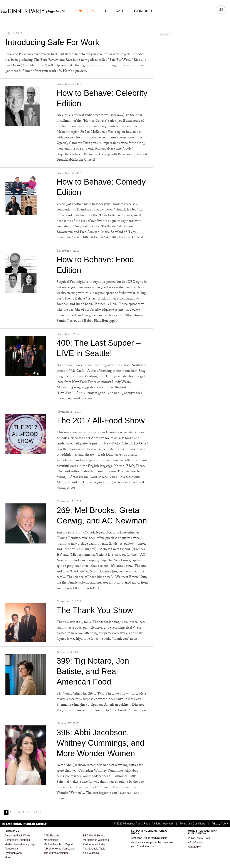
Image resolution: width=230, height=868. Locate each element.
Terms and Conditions (192, 824)
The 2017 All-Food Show (101, 421)
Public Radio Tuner (199, 838)
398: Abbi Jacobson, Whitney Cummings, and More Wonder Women (100, 743)
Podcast (114, 11)
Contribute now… (147, 846)
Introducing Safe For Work (52, 42)
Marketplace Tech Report (58, 844)
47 (35, 813)
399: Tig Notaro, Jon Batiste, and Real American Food (93, 671)
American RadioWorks (18, 836)
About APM (195, 847)
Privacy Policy (220, 824)
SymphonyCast (13, 853)
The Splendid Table (94, 849)
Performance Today (94, 844)
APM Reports (51, 836)
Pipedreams (12, 849)
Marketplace (51, 840)
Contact (143, 11)
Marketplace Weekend (96, 840)
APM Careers (196, 843)
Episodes (85, 11)
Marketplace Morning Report (21, 844)
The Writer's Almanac (56, 853)
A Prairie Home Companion (60, 849)
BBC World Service (94, 836)
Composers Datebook (17, 840)
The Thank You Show (95, 610)
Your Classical (91, 853)
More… (9, 857)
